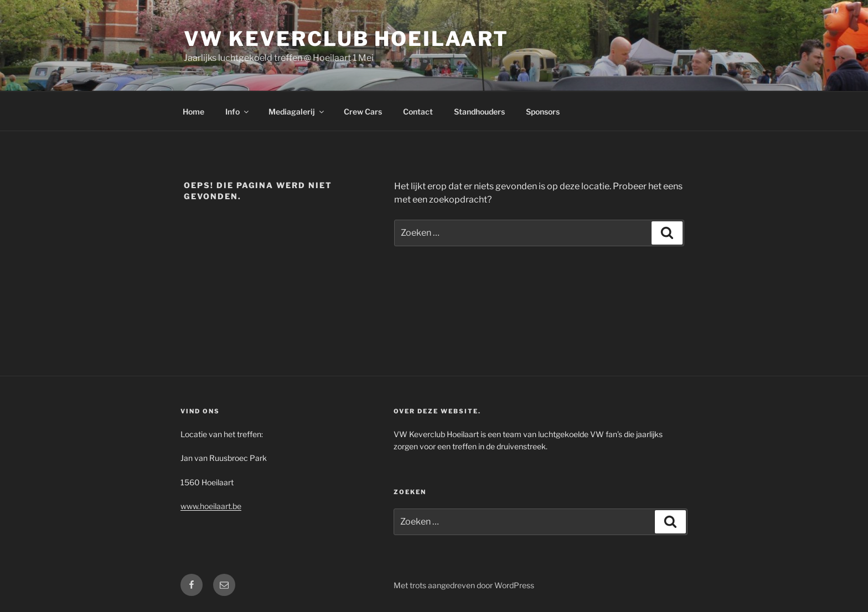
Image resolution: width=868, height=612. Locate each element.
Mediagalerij (297, 111)
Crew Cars (363, 111)
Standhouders (479, 111)
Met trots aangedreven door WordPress (464, 585)
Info (238, 111)
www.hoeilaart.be (211, 506)
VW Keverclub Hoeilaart (346, 39)
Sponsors (543, 111)
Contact (418, 111)
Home (193, 111)
